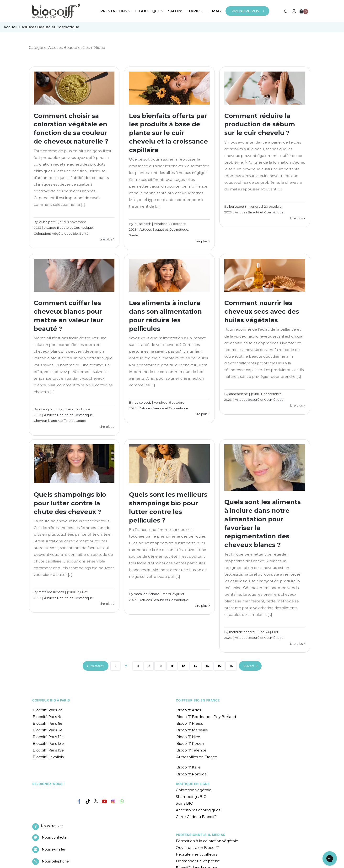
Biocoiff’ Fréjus (190, 723)
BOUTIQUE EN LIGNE (193, 784)
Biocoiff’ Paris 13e (48, 743)
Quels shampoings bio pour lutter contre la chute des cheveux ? (70, 503)
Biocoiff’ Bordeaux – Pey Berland (206, 717)
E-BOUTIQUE (149, 11)
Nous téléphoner (56, 861)
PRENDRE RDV (246, 11)
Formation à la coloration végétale (207, 841)
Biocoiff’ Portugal (192, 774)
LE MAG (214, 11)
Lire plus (106, 239)
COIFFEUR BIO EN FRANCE (198, 700)
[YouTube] (104, 801)
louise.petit (47, 222)
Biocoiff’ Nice (188, 737)
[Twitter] (96, 801)
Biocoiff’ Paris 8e (48, 730)
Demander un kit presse (198, 861)
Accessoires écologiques (198, 810)
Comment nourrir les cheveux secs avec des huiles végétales (262, 312)
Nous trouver (52, 826)
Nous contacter (55, 837)
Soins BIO (185, 803)
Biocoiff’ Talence (191, 750)
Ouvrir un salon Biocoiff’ (197, 848)
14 (207, 666)
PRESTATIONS (115, 11)
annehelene (239, 394)
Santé (84, 234)
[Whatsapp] (122, 801)
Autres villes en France (197, 757)
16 (231, 666)
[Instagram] (113, 800)
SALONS (176, 11)
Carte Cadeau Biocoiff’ (196, 817)
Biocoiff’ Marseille (192, 730)
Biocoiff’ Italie (188, 767)
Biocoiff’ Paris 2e (48, 710)
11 (172, 666)
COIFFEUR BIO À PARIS (51, 700)
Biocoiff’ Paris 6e (48, 723)
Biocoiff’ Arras (189, 710)
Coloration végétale (194, 790)
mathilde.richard (51, 592)
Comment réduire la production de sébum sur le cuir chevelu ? (260, 124)
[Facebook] (79, 801)
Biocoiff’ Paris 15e (48, 750)
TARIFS (195, 11)
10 (160, 666)
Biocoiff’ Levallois (48, 757)
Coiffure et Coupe (72, 421)
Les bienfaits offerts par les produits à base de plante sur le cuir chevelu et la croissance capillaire (168, 133)
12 (183, 666)
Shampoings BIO (191, 797)
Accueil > (13, 27)
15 (219, 666)
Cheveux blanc (45, 421)
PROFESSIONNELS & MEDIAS (201, 835)
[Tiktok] (88, 801)
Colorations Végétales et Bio (56, 234)
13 (195, 666)
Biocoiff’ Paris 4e (48, 717)
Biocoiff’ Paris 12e (48, 737)
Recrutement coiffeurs (196, 854)
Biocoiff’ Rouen (190, 743)
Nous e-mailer (54, 849)
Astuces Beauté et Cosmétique (69, 228)
